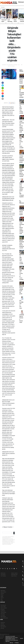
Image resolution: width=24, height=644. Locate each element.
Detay (12, 643)
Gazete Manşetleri (4, 618)
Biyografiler (3, 625)
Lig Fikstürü (3, 611)
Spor (2, 599)
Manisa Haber (3, 592)
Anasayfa (3, 7)
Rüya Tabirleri (3, 627)
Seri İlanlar (3, 615)
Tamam (17, 643)
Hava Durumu (3, 605)
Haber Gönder (14, 576)
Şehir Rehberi (3, 617)
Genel (2, 601)
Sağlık (2, 596)
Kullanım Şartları (14, 573)
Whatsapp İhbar (14, 575)
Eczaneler (3, 609)
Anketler (2, 624)
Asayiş (2, 595)
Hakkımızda (3, 573)
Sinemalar (3, 614)
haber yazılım (3, 641)
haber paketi (3, 640)
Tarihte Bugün (3, 612)
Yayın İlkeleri (3, 575)
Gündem (2, 593)
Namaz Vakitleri (4, 608)
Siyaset (2, 598)
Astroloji (2, 628)
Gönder (14, 533)
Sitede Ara (3, 622)
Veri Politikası (3, 576)
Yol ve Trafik (3, 607)
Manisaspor (21, 2)
